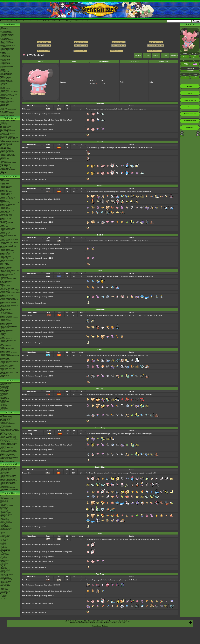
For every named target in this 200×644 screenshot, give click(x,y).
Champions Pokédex (73, 21)
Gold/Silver (3, 336)
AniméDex (3, 122)
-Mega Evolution (5, 515)
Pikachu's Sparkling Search (8, 482)
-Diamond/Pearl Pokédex (7, 36)
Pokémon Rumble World (7, 251)
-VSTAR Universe (5, 591)
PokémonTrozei (5, 328)
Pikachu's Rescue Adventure (8, 468)
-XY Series (3, 542)
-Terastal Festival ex (6, 578)
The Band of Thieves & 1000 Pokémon (8, 247)
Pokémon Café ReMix (6, 192)
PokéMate (3, 333)
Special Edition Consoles (7, 365)
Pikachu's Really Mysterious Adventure (8, 484)
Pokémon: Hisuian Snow (7, 154)
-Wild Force (3, 588)
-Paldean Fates (4, 531)
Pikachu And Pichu (5, 470)
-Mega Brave (4, 569)
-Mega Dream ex (5, 566)
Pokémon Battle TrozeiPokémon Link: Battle (9, 243)
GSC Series (3, 395)
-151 (1, 534)
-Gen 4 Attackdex (5, 58)
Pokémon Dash (4, 319)
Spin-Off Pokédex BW (6, 75)
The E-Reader (4, 332)
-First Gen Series (5, 549)
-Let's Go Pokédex (5, 41)
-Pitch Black (3, 508)
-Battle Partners (5, 577)
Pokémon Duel (4, 258)
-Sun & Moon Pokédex (6, 40)
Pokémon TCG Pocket (6, 199)
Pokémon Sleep (5, 196)
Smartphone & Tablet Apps (8, 368)
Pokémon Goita (4, 375)
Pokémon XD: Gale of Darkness (9, 318)
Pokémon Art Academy (7, 245)
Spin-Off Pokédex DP (6, 73)
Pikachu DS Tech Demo (7, 329)
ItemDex (3, 68)
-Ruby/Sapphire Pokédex (7, 34)
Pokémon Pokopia (5, 188)
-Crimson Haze (4, 587)
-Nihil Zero (3, 564)
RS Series (3, 396)
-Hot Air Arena (4, 576)
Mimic (24, 539)
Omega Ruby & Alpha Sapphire (9, 239)
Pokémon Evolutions (6, 153)
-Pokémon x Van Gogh (6, 99)
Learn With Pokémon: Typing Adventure (8, 279)
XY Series (3, 407)
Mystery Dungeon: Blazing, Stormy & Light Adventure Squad (10, 293)
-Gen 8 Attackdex (5, 64)
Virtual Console (4, 364)
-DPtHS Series (4, 545)
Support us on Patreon (100, 626)
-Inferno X (3, 567)
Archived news (4, 29)
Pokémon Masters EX (6, 193)
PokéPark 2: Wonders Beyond (9, 273)
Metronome (26, 109)
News (2, 27)
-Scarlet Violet (4, 538)
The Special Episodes (6, 144)
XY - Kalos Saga (5, 135)
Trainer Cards (4, 500)
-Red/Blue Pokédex (6, 31)
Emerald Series (4, 399)
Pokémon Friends (5, 189)
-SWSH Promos (5, 555)
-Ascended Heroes (5, 513)
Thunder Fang (27, 434)
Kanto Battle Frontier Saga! (8, 130)
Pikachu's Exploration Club (8, 479)
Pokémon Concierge (6, 167)
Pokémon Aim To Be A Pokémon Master (9, 140)
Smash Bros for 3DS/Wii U (8, 259)
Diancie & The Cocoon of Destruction (7, 448)
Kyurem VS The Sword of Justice (9, 442)
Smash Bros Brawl (5, 309)
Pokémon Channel (5, 321)
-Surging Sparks (5, 524)
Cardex (2, 76)
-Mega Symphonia (5, 570)
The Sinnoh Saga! (5, 132)
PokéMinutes (4, 160)
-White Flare (4, 518)
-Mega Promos (4, 552)
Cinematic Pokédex (6, 78)
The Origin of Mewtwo (6, 417)
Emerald (3, 315)
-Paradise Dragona (5, 581)
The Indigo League (5, 125)
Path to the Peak (5, 158)
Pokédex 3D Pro (5, 277)
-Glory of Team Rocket (6, 574)
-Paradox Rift (4, 532)
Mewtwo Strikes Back (6, 418)
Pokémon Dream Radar (7, 266)
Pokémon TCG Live (6, 218)
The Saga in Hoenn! (6, 129)
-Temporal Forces (5, 529)
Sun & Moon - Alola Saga (7, 136)
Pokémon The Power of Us (8, 456)
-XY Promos (3, 557)
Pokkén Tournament (6, 256)
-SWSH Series (4, 539)
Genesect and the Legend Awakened (7, 445)
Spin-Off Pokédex (5, 72)
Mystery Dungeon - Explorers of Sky (9, 300)
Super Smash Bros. (6, 357)
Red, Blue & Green (5, 346)
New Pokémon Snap (6, 216)
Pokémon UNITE (5, 195)
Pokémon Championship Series (9, 92)
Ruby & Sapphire (5, 312)
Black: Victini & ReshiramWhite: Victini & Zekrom (9, 440)
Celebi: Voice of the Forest (8, 424)
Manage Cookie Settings (121, 621)
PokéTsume (3, 174)
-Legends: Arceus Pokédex (8, 45)
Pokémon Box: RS (5, 322)
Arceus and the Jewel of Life (8, 436)
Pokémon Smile (5, 213)
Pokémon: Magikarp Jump (7, 228)
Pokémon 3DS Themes (7, 367)
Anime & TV (10, 118)
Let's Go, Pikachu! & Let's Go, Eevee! (9, 225)
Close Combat (27, 315)
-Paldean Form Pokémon (7, 115)
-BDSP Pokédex (5, 44)
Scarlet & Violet (4, 183)
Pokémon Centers (5, 90)
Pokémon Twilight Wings (7, 151)
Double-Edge (27, 473)
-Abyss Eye (3, 562)
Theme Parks (4, 106)
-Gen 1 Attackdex (5, 54)
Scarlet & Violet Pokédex (56, 21)
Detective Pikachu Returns (8, 197)
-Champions (4, 83)
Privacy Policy (107, 621)
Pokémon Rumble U (6, 269)
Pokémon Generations (6, 150)
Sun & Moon (4, 221)
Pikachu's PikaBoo (5, 471)
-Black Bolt (3, 517)
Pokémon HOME (5, 206)
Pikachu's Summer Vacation (8, 467)
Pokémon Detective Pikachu (8, 461)
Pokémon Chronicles (6, 143)
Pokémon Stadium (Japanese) (9, 353)
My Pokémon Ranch (6, 308)
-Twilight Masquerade (6, 528)
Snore (24, 276)
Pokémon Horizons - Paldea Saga (10, 142)
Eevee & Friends (5, 486)
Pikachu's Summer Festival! (8, 475)
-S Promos (3, 597)
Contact (26, 21)
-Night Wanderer (5, 584)
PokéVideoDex (4, 161)
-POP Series (4, 559)
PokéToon (3, 157)
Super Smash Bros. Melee (7, 343)
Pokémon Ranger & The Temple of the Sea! (10, 431)
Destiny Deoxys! (5, 428)
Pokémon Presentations (7, 101)
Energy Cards (4, 501)
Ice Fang (25, 355)
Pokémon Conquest (6, 272)
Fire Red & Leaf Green (7, 314)
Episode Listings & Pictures (8, 121)
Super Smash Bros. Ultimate (8, 235)
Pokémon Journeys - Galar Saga (9, 137)
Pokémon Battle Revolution (8, 298)
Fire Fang (26, 395)
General (138, 55)
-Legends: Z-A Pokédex (7, 50)
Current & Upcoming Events (8, 110)
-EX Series (3, 546)
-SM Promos (4, 556)
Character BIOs (4, 386)
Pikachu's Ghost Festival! (7, 477)
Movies (10, 413)
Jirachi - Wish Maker (6, 426)
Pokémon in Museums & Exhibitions (7, 96)
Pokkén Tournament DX (7, 231)
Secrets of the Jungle (6, 459)
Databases (10, 24)
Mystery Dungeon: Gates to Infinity (10, 270)
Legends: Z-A (4, 185)
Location (147, 55)
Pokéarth (85, 21)
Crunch (25, 192)
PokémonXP (4, 93)
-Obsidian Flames (5, 535)
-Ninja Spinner (4, 563)
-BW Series (3, 543)
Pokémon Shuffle (5, 249)
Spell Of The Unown (6, 421)
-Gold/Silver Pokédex (6, 33)
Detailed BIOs (4, 388)
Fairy (151, 82)
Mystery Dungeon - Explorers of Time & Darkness (9, 306)
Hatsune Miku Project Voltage (8, 94)
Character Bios (4, 123)
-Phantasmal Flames (6, 514)
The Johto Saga (5, 128)
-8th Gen (3, 86)
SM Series (3, 410)
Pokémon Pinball (5, 351)
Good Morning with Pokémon (8, 163)
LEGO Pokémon (5, 103)
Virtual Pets (3, 370)
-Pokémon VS (4, 592)
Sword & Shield (4, 202)
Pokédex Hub (42, 21)
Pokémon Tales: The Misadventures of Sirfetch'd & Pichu (8, 170)
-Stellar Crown (4, 525)
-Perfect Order (4, 511)
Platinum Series (5, 402)
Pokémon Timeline (5, 89)
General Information (6, 383)
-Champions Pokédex (6, 51)
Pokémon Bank (4, 241)
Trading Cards (10, 493)
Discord (33, 21)
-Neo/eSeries (4, 548)
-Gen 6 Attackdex (5, 61)
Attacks (156, 55)
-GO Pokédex (4, 47)
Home (13, 21)
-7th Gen (3, 87)
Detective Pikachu (5, 232)
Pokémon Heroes (5, 425)
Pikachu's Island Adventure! (8, 478)
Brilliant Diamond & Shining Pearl (9, 203)
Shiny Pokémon (5, 147)
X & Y (2, 238)
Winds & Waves (5, 181)
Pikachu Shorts (10, 464)
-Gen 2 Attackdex (5, 55)
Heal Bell (25, 241)
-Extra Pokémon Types (7, 499)
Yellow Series (4, 393)
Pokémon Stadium (5, 354)
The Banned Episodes (6, 146)
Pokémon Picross (5, 253)
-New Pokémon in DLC (7, 114)
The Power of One (5, 419)
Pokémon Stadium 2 (6, 339)
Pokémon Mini (4, 342)
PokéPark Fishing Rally (7, 330)
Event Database (5, 111)
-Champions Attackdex (6, 66)
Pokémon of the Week (6, 82)
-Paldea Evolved (5, 536)
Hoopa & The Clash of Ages (8, 450)
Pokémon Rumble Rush (7, 230)
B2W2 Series (4, 406)
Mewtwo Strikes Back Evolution (9, 457)
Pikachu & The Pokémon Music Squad (9, 490)
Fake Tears (26, 580)
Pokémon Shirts (5, 104)
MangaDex (3, 385)
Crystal (2, 337)
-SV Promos (4, 553)
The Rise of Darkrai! (6, 433)
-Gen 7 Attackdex (5, 62)
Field (122, 82)
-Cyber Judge (4, 590)
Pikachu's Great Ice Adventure (9, 481)
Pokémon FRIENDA (6, 378)
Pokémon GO (4, 190)
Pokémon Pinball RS (6, 323)
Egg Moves (174, 55)
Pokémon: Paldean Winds (7, 156)
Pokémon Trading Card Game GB (10, 356)
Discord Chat (4, 108)
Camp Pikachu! (4, 472)
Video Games (10, 176)
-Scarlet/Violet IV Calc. (6, 80)
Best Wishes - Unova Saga (8, 133)
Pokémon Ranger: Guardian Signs (10, 290)
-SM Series (3, 541)
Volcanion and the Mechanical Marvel (9, 452)
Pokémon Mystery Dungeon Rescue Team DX (8, 211)
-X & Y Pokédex (5, 38)
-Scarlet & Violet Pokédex (7, 48)
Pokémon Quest (5, 234)
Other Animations (5, 164)
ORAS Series (4, 409)
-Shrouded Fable (5, 527)
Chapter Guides (5, 389)
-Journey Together (5, 521)
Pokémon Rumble (5, 291)
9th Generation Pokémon (7, 113)
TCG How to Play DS (6, 281)
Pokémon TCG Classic (7, 506)
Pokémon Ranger (5, 325)
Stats (165, 55)
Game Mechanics (5, 79)
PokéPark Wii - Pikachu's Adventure (7, 296)
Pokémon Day (4, 100)
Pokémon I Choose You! (7, 454)
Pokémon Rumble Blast (7, 274)
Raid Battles (4, 504)
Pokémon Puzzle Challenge (8, 340)
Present (25, 148)
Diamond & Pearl (5, 286)
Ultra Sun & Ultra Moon (7, 223)
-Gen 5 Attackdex (5, 59)
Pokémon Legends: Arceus (8, 204)
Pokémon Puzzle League (7, 349)
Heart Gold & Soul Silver (7, 288)
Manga (10, 381)
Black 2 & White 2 (5, 265)
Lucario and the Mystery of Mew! (9, 429)
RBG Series (3, 392)
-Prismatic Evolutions (6, 522)
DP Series (3, 400)
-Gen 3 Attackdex (5, 57)
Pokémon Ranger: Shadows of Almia (9, 303)
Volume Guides (4, 390)
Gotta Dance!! (4, 474)
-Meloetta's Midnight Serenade (9, 443)
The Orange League (6, 126)
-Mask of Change (5, 585)
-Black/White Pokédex (6, 37)
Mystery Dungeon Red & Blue (8, 326)
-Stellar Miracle (4, 583)
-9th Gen (3, 85)
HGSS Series (4, 403)
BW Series (3, 404)
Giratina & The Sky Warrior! (8, 435)
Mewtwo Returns (5, 422)
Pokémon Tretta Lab (6, 267)
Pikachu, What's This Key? (8, 488)
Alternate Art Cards (5, 503)
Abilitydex (3, 71)
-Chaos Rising (4, 510)
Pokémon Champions (6, 186)
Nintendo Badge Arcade (7, 260)
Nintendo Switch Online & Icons (9, 372)
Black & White (4, 263)
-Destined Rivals (5, 520)
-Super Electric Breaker (7, 580)
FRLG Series (4, 397)
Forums (19, 21)
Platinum (3, 287)
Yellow (2, 347)
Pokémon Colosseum (6, 316)
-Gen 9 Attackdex (5, 65)
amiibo (2, 371)
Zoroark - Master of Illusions (8, 438)
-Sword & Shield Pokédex (7, 43)
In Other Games (5, 363)
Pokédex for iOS (5, 283)
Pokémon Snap (4, 350)
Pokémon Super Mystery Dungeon (10, 252)
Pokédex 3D (4, 276)
